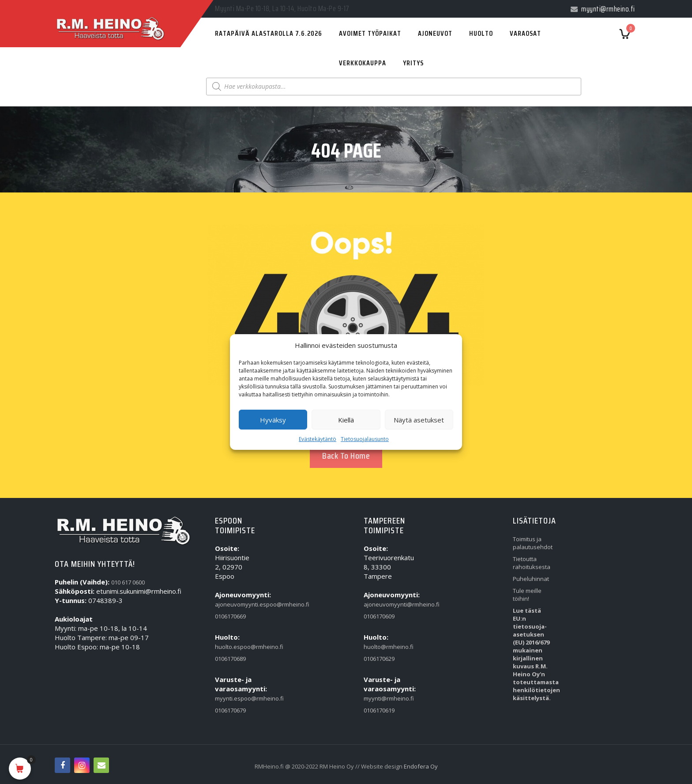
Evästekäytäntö (318, 439)
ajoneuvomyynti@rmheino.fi (384, 604)
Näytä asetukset (419, 420)
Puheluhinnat (531, 579)
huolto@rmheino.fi (384, 647)
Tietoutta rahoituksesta (532, 563)
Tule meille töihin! (527, 595)
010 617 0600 (128, 582)
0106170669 (230, 616)
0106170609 (379, 616)
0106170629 (379, 659)
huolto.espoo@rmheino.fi (235, 647)
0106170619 (379, 710)
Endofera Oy (421, 766)
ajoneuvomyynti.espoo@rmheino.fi (235, 604)
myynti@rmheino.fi (384, 698)
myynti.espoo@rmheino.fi (235, 698)
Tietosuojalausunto (365, 439)
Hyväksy (273, 420)
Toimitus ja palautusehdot (533, 543)
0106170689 (230, 659)
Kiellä (346, 420)
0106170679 (230, 710)
